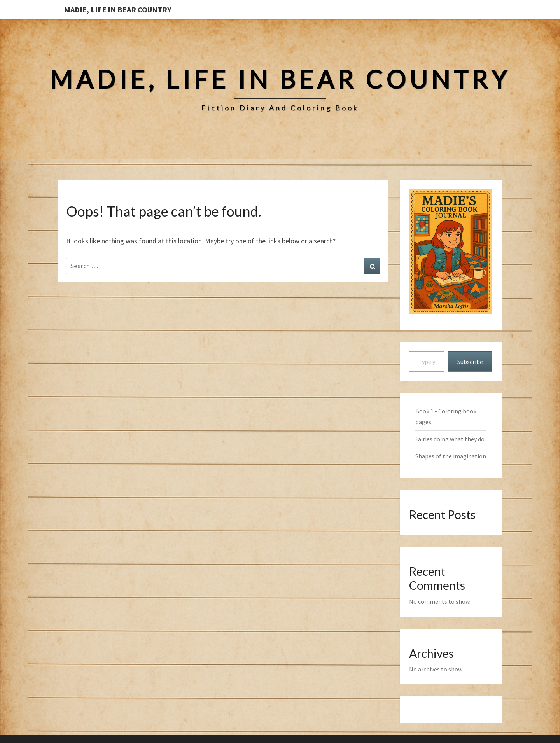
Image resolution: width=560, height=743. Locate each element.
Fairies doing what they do (450, 439)
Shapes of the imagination (451, 456)
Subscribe (470, 362)
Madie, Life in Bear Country (118, 10)
